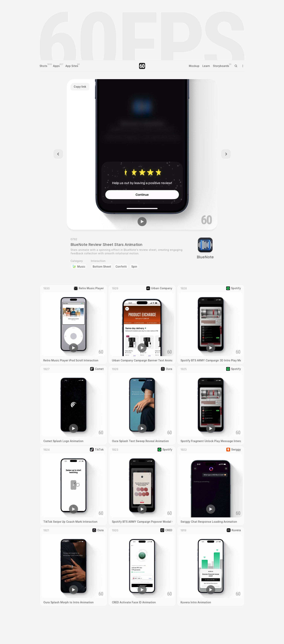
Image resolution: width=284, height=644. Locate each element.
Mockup (194, 66)
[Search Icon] (236, 66)
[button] (142, 222)
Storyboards (221, 66)
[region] (142, 154)
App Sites (72, 66)
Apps (56, 66)
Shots (43, 66)
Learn (206, 66)
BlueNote (205, 257)
